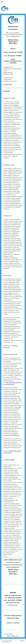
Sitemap (10, 641)
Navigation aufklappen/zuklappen (13, 2)
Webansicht (22, 641)
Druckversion (5, 641)
